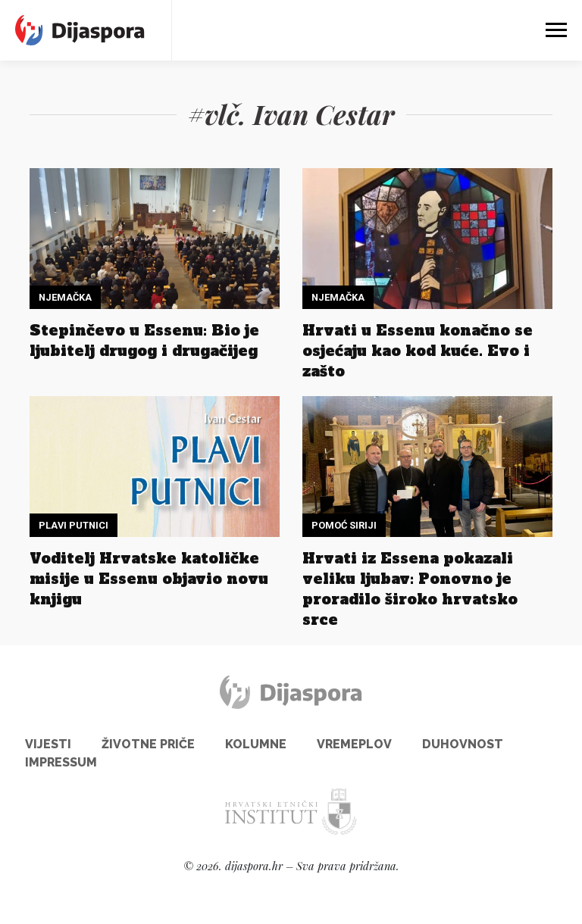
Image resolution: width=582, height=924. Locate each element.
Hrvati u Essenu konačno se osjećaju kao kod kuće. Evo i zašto (418, 351)
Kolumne (256, 744)
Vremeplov (354, 744)
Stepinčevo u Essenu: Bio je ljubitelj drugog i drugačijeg (144, 340)
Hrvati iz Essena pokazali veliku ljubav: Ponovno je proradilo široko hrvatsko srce (410, 589)
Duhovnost (463, 744)
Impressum (61, 762)
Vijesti (48, 744)
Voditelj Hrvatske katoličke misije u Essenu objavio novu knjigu (149, 579)
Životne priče (148, 744)
